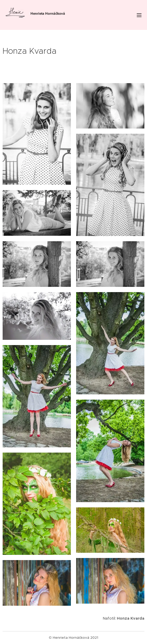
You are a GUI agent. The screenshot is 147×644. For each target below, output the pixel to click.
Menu (139, 15)
